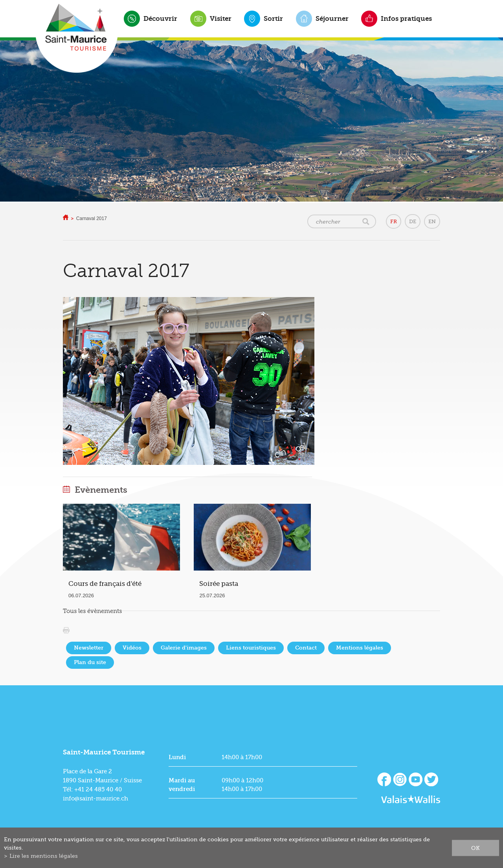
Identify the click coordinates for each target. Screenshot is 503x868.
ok (475, 848)
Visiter (221, 18)
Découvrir (160, 18)
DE (413, 221)
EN (432, 221)
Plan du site (90, 662)
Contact (306, 648)
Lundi (177, 757)
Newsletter (89, 648)
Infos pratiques (406, 18)
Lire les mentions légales (44, 856)
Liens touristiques (251, 648)
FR (394, 221)
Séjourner (332, 18)
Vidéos (132, 648)
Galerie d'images (184, 648)
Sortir (273, 18)
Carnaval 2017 (92, 218)
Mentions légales (360, 648)
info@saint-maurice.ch (95, 798)
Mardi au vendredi (182, 785)
